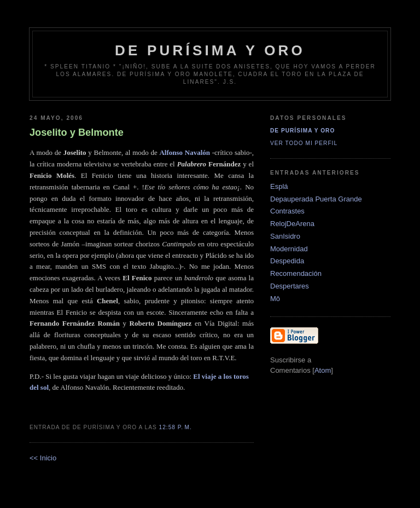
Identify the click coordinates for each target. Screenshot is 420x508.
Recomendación (296, 273)
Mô (275, 299)
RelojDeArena (292, 224)
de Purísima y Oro (210, 50)
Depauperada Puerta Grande (316, 199)
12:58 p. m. (176, 427)
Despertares (290, 286)
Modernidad (289, 249)
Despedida (287, 261)
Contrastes (287, 211)
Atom (323, 370)
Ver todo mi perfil (304, 143)
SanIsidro (285, 236)
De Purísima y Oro (302, 131)
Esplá (279, 186)
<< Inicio (43, 458)
